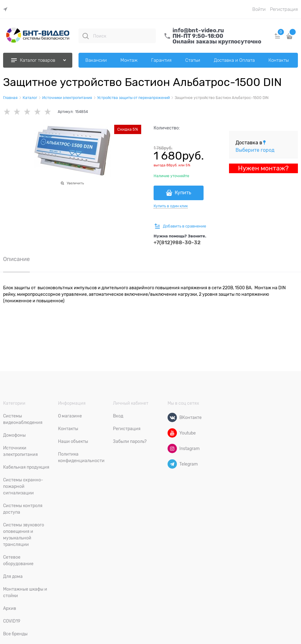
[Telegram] (172, 464)
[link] (7, 9)
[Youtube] (172, 433)
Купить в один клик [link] (171, 206)
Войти (259, 9)
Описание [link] (16, 259)
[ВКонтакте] (172, 417)
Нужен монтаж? (263, 168)
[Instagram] (172, 448)
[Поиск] (86, 36)
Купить (183, 193)
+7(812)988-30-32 (177, 243)
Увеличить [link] (75, 183)
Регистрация (284, 9)
